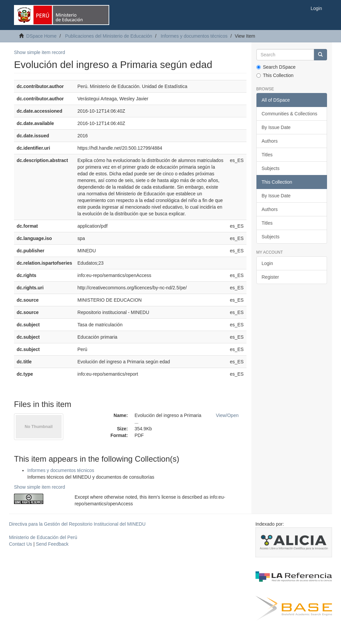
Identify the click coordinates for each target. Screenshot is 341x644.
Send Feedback (52, 544)
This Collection (275, 75)
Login (267, 263)
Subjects (271, 168)
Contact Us (20, 544)
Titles (267, 155)
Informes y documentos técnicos (194, 36)
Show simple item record (39, 52)
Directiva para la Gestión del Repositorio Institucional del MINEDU (77, 524)
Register (270, 277)
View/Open (227, 415)
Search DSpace (276, 67)
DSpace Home (41, 36)
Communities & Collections (290, 114)
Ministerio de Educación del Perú (43, 537)
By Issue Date (276, 127)
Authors (270, 141)
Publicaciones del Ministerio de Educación (108, 36)
